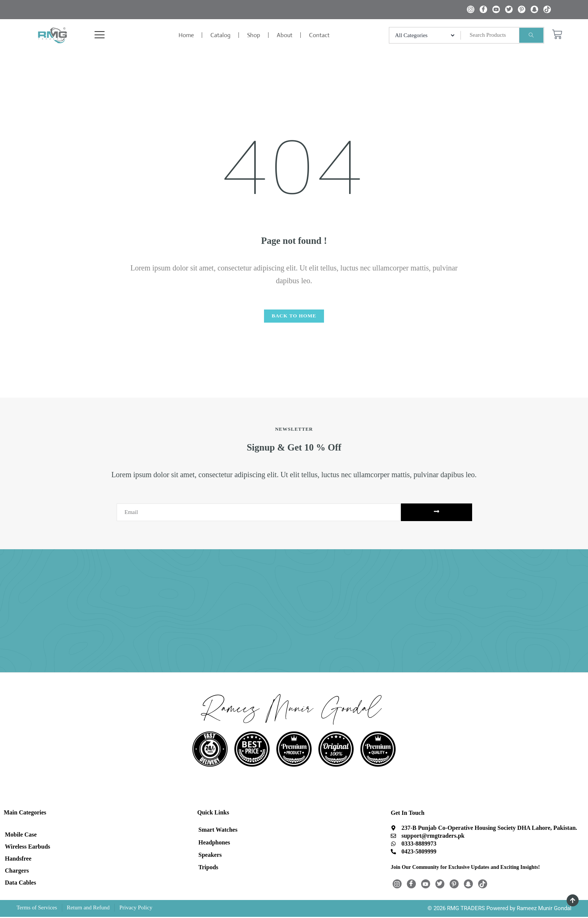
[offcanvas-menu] (91, 35)
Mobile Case (21, 836)
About (285, 35)
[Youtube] (496, 9)
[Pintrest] (522, 9)
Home (186, 35)
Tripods (208, 869)
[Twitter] (509, 9)
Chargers (17, 872)
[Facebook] (483, 9)
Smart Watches (218, 830)
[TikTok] (547, 9)
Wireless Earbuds (28, 848)
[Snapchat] (534, 9)
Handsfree (18, 860)
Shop (254, 35)
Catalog (220, 35)
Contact (319, 35)
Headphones (214, 843)
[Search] (531, 35)
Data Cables (20, 884)
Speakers (210, 856)
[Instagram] (471, 9)
